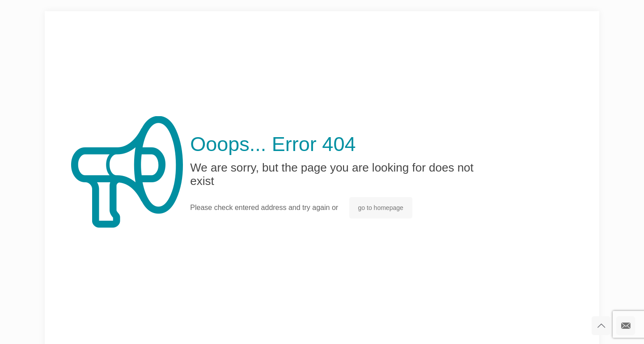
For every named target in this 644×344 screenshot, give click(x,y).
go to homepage (381, 208)
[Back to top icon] (601, 326)
